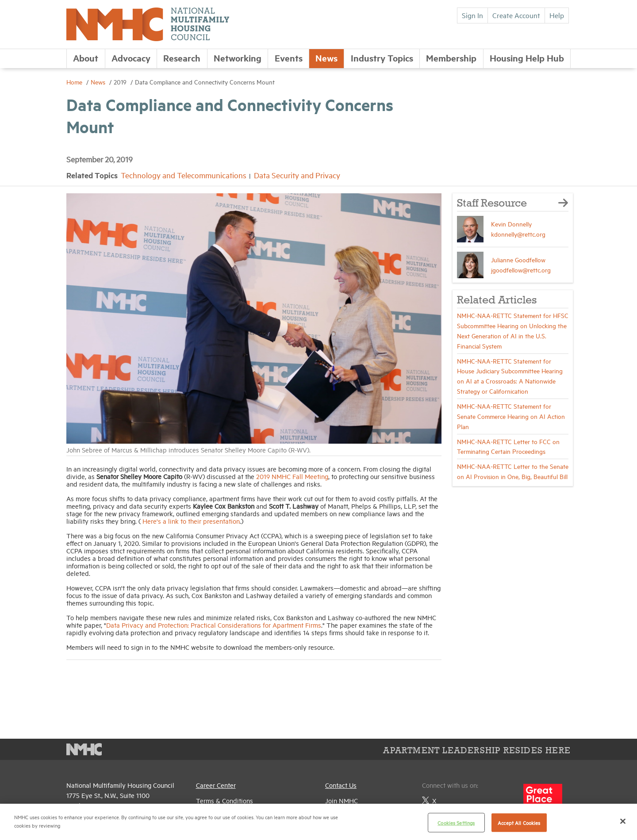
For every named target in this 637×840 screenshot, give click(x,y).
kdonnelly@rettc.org (518, 234)
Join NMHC (342, 800)
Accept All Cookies (519, 823)
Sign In (472, 15)
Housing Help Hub (527, 58)
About (86, 58)
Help (557, 15)
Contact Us (341, 785)
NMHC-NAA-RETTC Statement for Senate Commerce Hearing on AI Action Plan (511, 416)
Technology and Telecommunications (184, 175)
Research (182, 58)
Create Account (516, 15)
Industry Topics (382, 58)
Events (289, 58)
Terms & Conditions (224, 800)
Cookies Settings (456, 823)
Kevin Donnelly (511, 224)
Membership (451, 58)
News (326, 58)
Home (75, 82)
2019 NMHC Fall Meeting (292, 476)
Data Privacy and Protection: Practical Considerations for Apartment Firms (214, 625)
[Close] (623, 821)
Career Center (216, 785)
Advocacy (131, 58)
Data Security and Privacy (297, 175)
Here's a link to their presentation (191, 521)
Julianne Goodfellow (518, 259)
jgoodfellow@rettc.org (521, 270)
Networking (238, 58)
